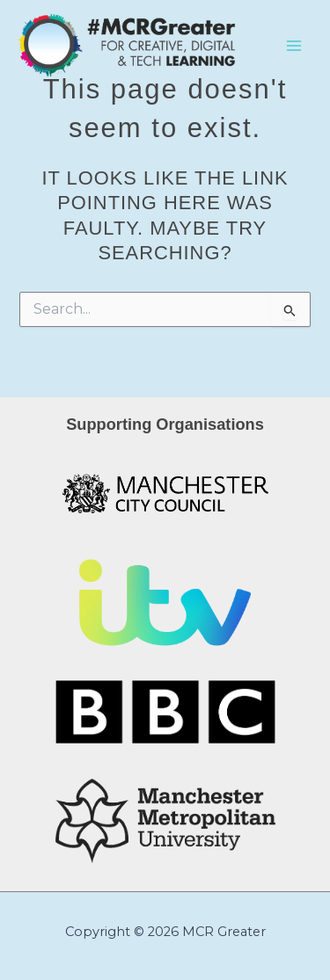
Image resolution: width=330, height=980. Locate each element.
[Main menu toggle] (294, 46)
